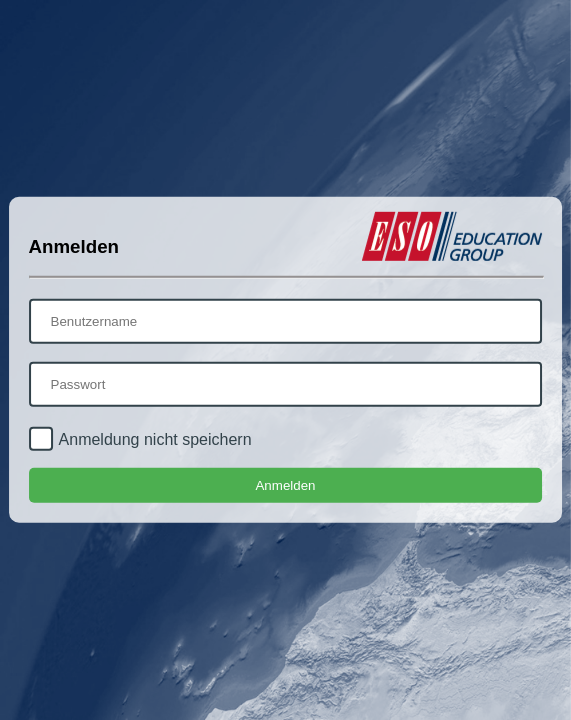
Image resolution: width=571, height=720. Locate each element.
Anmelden (285, 485)
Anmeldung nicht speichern (155, 439)
